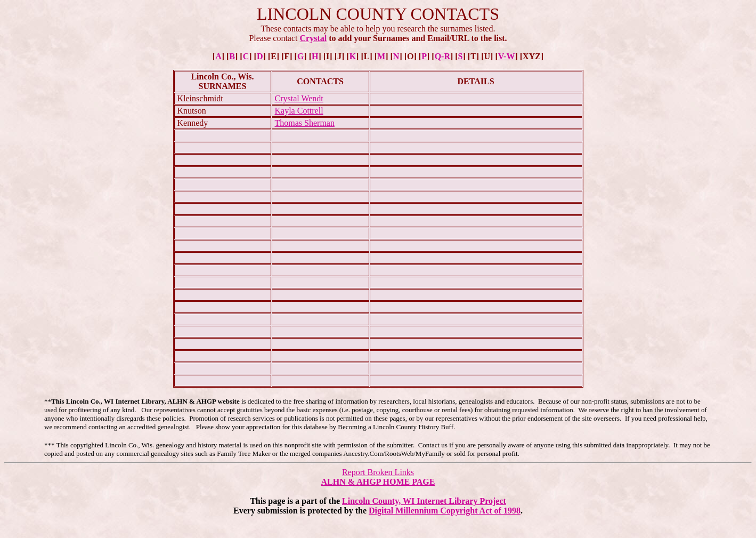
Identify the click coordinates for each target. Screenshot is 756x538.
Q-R (442, 56)
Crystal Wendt (299, 98)
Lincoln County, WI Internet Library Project (424, 501)
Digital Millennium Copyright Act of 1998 (445, 511)
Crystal (314, 38)
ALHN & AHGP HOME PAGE (378, 482)
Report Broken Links (378, 472)
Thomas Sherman (305, 123)
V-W (507, 56)
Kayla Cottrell (299, 111)
